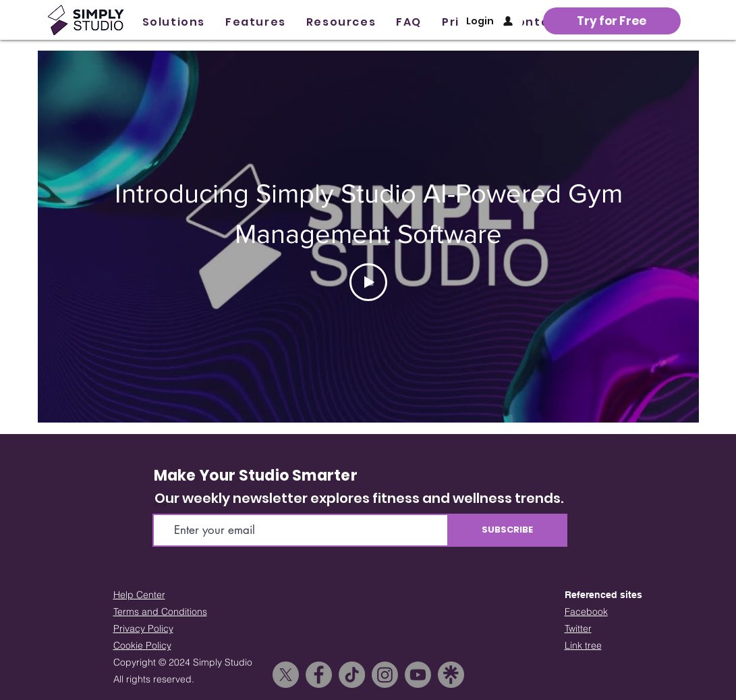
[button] (174, 22)
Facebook (586, 612)
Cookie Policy (142, 645)
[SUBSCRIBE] (507, 530)
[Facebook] (319, 675)
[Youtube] (418, 675)
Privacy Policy (143, 628)
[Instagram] (385, 675)
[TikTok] (352, 675)
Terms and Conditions (160, 612)
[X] (286, 675)
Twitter (578, 628)
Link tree (583, 645)
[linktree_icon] (451, 675)
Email (160, 506)
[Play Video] (368, 282)
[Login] (491, 21)
